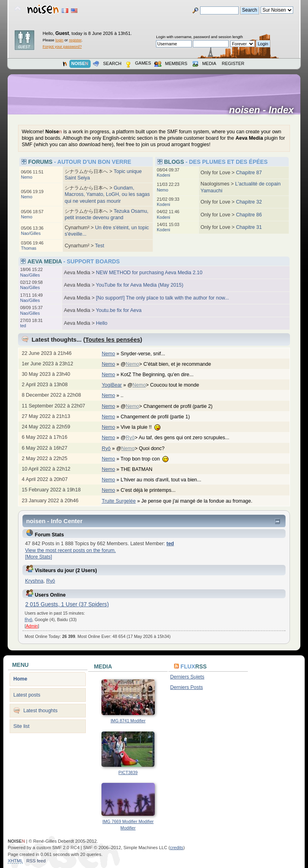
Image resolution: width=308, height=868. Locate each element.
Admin (32, 626)
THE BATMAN (141, 469)
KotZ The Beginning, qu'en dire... (161, 375)
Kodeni (163, 175)
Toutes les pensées (113, 339)
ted (23, 326)
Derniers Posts (186, 687)
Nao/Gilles (31, 233)
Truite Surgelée (119, 501)
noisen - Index (264, 110)
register (75, 40)
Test (100, 246)
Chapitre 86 (249, 215)
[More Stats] (38, 557)
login (59, 40)
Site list (21, 726)
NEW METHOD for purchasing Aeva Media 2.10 (149, 273)
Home (20, 679)
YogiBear (112, 385)
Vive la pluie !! (145, 427)
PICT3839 (128, 772)
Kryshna (34, 581)
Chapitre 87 (249, 173)
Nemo (26, 177)
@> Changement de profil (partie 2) (171, 406)
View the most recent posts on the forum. (70, 550)
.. (126, 395)
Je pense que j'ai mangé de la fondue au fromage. (201, 501)
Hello (101, 323)
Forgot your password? (62, 46)
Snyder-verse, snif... (147, 354)
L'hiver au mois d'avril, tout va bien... (165, 480)
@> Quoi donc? (145, 448)
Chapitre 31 (249, 227)
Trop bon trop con (149, 459)
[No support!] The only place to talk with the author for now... (162, 298)
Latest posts (27, 695)
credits (177, 848)
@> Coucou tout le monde (167, 385)
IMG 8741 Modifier (128, 721)
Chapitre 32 (249, 202)
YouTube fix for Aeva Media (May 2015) (140, 285)
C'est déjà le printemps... (152, 490)
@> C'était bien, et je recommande (170, 364)
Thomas (29, 248)
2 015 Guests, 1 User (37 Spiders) (67, 604)
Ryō (130, 438)
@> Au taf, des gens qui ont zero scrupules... (179, 438)
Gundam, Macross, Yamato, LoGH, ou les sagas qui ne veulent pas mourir (107, 194)
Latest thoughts (40, 711)
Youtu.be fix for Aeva (119, 310)
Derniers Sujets (187, 677)
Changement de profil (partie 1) (159, 417)
